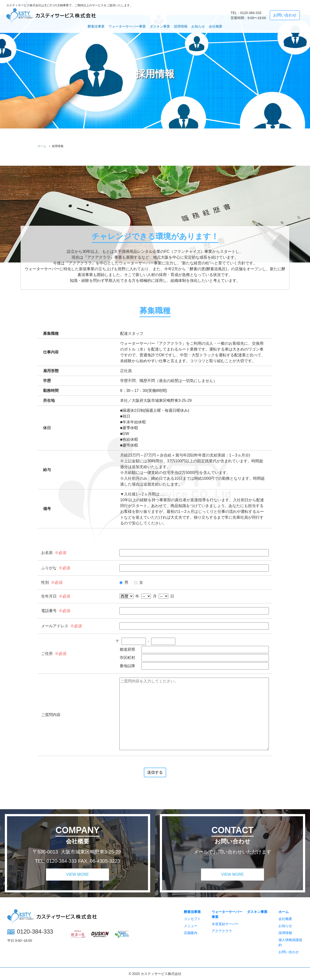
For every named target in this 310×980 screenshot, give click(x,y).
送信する (155, 772)
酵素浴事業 (192, 912)
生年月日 (49, 596)
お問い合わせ (289, 952)
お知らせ (198, 26)
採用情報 (181, 26)
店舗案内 (191, 933)
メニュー (191, 926)
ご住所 (47, 654)
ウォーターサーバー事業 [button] (127, 26)
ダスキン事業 (160, 26)
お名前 (47, 553)
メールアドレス (55, 626)
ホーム (284, 912)
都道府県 (127, 649)
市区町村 (127, 658)
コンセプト (192, 919)
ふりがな (49, 568)
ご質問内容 (51, 715)
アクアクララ (222, 931)
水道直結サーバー (225, 924)
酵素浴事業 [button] (96, 26)
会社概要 (216, 26)
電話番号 (49, 611)
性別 (45, 582)
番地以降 (127, 666)
